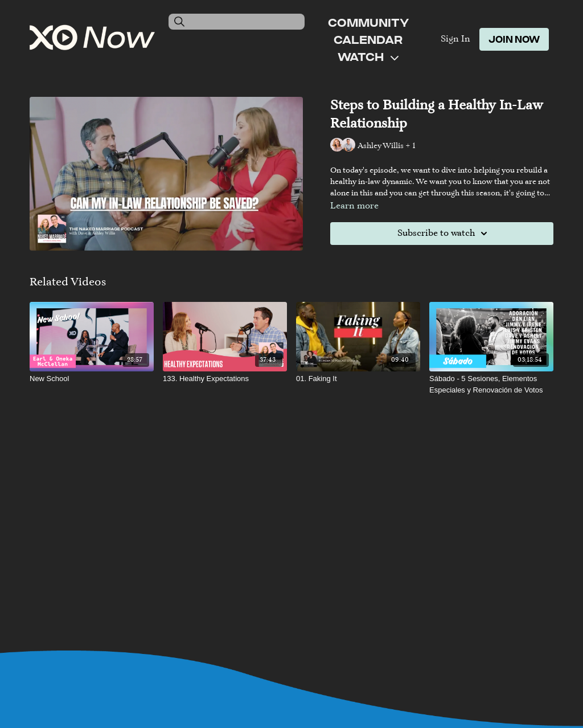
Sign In (455, 39)
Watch (368, 56)
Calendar (368, 39)
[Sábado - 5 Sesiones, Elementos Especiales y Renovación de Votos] (491, 384)
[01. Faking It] (358, 379)
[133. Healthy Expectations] (225, 379)
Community (368, 22)
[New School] (92, 379)
